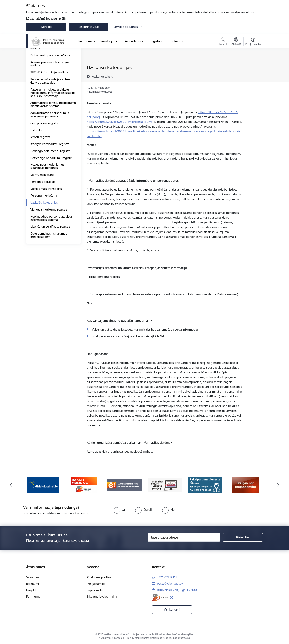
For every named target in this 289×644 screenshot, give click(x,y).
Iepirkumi (32, 584)
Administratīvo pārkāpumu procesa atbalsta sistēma (48, 69)
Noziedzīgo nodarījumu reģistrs (51, 201)
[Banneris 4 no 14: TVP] (165, 485)
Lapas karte (95, 590)
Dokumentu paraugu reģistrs (50, 98)
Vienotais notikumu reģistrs (49, 253)
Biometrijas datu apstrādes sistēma (48, 90)
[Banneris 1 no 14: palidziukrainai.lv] (43, 485)
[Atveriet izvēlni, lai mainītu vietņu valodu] (236, 42)
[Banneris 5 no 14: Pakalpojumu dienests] (205, 485)
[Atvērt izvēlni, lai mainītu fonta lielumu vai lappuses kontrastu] (253, 42)
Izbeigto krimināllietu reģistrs (50, 187)
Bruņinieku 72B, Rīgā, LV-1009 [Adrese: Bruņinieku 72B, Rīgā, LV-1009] (178, 590)
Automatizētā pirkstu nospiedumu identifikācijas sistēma (53, 147)
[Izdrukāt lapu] (253, 66)
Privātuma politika (99, 577)
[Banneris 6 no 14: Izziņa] (246, 485)
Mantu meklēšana (42, 218)
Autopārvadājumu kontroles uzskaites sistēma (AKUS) (49, 79)
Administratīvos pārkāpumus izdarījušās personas (50, 157)
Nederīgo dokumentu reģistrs (50, 194)
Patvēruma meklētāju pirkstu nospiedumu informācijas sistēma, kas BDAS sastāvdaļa (53, 136)
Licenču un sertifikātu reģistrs (50, 270)
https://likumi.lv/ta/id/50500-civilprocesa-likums (120, 122)
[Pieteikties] (243, 537)
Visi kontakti (172, 610)
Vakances (33, 577)
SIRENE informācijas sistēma (49, 115)
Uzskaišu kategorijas (44, 246)
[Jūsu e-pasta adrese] (184, 537)
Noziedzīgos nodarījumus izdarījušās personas (47, 209)
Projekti (31, 590)
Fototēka (36, 173)
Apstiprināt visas (89, 27)
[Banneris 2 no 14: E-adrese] (84, 485)
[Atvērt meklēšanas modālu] (223, 42)
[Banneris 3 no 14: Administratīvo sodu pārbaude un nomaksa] (124, 485)
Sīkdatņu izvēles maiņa (102, 597)
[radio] (119, 510)
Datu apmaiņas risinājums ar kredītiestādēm (50, 278)
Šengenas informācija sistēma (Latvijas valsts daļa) (50, 124)
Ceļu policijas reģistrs (44, 166)
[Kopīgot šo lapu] (253, 76)
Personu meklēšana (44, 239)
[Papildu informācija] (171, 598)
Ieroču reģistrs (40, 180)
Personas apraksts (43, 225)
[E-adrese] (160, 598)
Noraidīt (46, 27)
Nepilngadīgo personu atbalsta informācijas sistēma (51, 261)
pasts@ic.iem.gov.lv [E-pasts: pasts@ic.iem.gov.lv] (170, 584)
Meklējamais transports (46, 232)
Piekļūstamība (96, 584)
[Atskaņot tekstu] (103, 76)
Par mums (33, 597)
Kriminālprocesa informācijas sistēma (50, 107)
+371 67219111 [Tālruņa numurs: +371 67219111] (167, 577)
